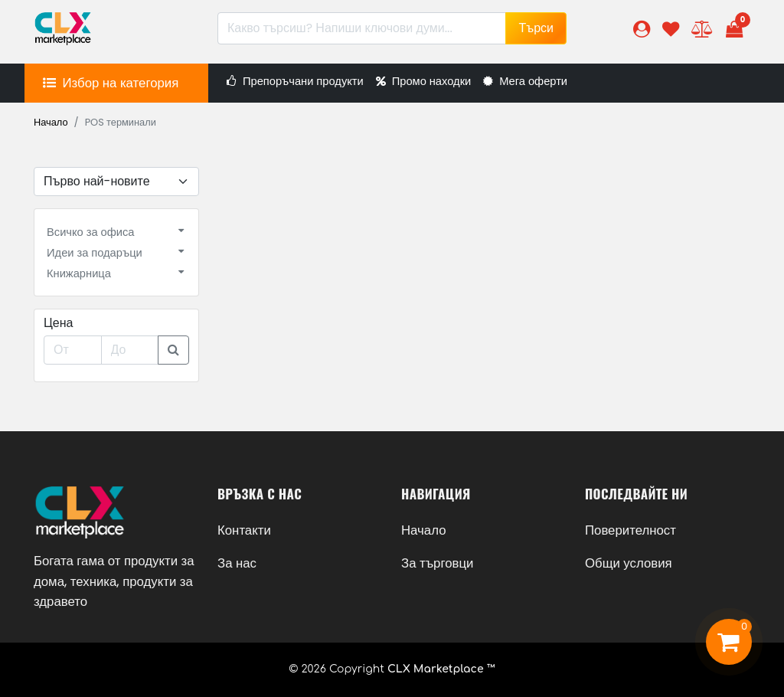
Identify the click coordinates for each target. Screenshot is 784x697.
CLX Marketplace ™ (441, 669)
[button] (642, 29)
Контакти (244, 530)
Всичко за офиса (90, 232)
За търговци (437, 563)
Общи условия (629, 563)
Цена (58, 323)
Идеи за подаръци (95, 253)
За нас (237, 563)
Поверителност (630, 530)
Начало (51, 122)
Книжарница (79, 273)
